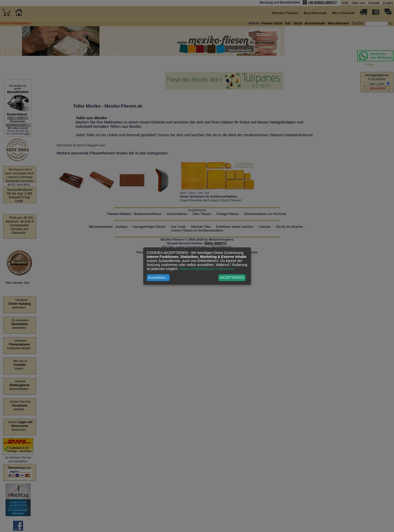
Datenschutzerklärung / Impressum (207, 269)
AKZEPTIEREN (232, 278)
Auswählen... (158, 278)
